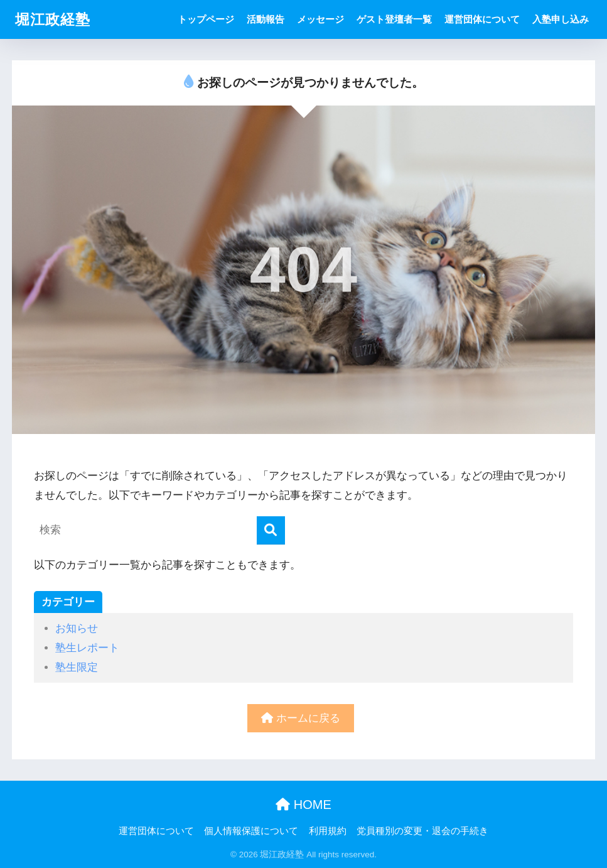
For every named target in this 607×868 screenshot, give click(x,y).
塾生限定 (77, 667)
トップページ (206, 19)
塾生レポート (87, 648)
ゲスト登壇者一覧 (394, 19)
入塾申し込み (561, 19)
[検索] (271, 530)
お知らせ (77, 628)
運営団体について (482, 19)
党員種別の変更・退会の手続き (422, 831)
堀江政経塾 (53, 19)
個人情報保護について (251, 831)
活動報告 (266, 19)
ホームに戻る (301, 718)
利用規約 (328, 831)
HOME (303, 805)
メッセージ (320, 19)
